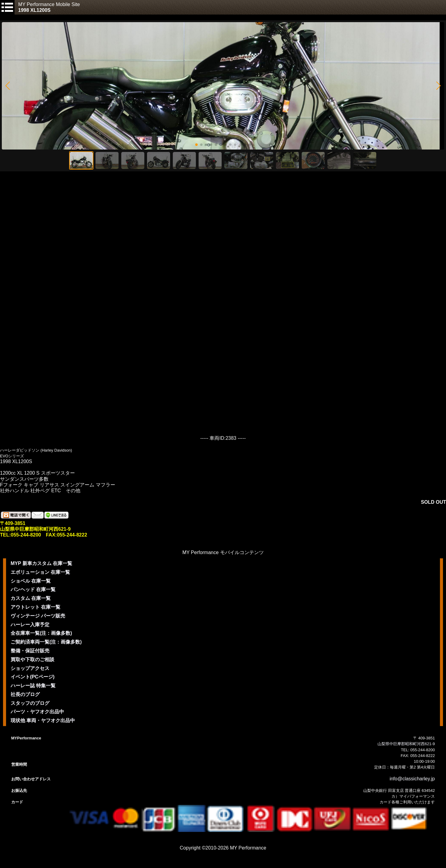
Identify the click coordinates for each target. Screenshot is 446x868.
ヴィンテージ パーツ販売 (38, 616)
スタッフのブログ (30, 703)
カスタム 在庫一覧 (31, 598)
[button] (7, 86)
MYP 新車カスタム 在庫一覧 (41, 563)
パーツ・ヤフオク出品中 (37, 712)
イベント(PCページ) (33, 677)
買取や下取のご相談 (32, 659)
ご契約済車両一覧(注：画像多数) (46, 642)
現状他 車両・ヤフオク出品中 (43, 720)
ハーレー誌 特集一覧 (33, 686)
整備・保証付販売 (30, 651)
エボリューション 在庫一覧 (40, 572)
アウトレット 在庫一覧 (35, 607)
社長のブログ (25, 694)
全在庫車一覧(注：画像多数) (41, 633)
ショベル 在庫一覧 (31, 581)
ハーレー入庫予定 (30, 625)
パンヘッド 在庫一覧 (33, 589)
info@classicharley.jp (412, 779)
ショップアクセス (30, 668)
